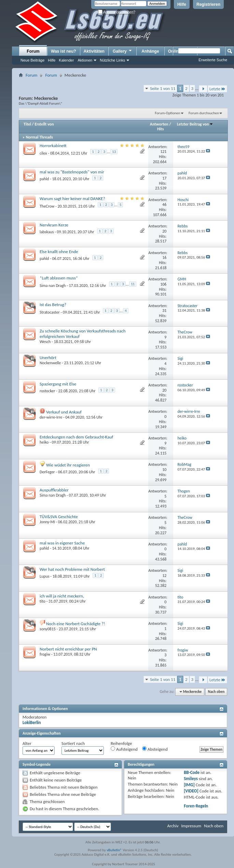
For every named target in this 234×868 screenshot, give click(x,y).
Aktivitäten (94, 51)
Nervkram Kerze (54, 225)
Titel (27, 124)
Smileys (191, 779)
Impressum (191, 826)
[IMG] (189, 785)
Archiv (173, 826)
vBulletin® (114, 850)
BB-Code (192, 772)
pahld (44, 179)
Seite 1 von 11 (163, 88)
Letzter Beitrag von (195, 124)
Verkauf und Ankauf (64, 412)
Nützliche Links (112, 60)
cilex (43, 153)
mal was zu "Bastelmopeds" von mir (72, 172)
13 (114, 152)
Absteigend (155, 749)
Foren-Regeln (196, 806)
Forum (33, 51)
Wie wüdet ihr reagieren (68, 465)
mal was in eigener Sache (62, 543)
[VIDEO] (191, 791)
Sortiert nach (73, 743)
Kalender (66, 60)
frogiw (45, 654)
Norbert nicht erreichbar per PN (68, 649)
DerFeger (47, 472)
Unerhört (48, 358)
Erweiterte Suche (213, 60)
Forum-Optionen (167, 113)
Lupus (45, 576)
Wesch (45, 342)
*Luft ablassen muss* (59, 278)
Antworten (159, 124)
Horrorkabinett (53, 146)
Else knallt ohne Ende (59, 252)
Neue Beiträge (32, 60)
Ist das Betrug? (53, 305)
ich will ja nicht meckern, (62, 596)
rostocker (47, 391)
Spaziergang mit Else (58, 384)
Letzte (217, 89)
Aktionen (85, 60)
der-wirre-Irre (51, 417)
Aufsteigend (124, 749)
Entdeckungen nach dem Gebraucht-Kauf (76, 437)
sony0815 (48, 629)
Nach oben (216, 692)
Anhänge (150, 51)
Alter (27, 743)
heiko (44, 442)
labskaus (47, 232)
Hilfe (182, 4)
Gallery (123, 51)
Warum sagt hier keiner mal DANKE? (72, 199)
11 (133, 284)
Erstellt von (44, 124)
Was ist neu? (64, 51)
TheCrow (47, 206)
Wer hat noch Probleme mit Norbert (72, 569)
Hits (160, 129)
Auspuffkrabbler (54, 490)
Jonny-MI (47, 522)
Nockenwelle (50, 363)
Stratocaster (50, 312)
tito (43, 601)
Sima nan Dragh (53, 286)
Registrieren (208, 4)
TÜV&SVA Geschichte (59, 517)
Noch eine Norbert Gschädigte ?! (76, 624)
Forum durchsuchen (204, 113)
